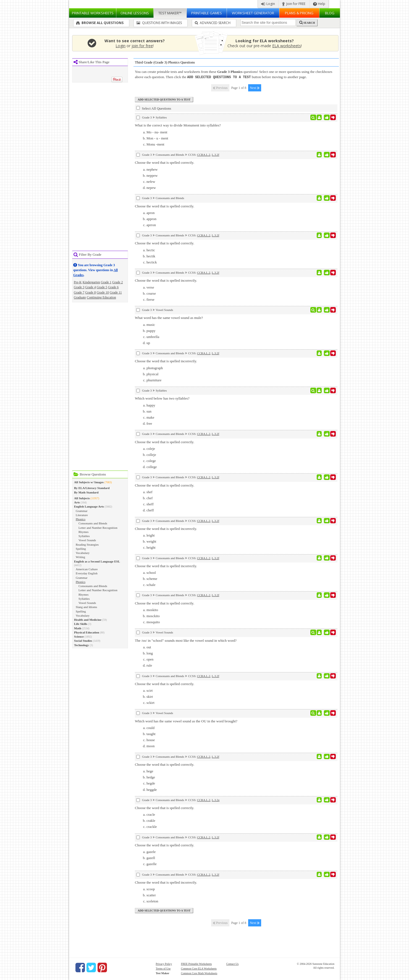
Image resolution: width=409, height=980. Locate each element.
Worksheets (93, 13)
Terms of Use (163, 968)
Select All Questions (154, 108)
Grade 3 (79, 287)
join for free (142, 46)
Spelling (81, 549)
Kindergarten (91, 282)
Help (319, 4)
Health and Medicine (88, 620)
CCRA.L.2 (204, 154)
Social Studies (83, 641)
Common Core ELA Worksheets (199, 968)
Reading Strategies (87, 545)
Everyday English (87, 573)
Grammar (82, 511)
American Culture (87, 569)
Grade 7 (79, 292)
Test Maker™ (170, 13)
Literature (82, 515)
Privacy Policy (164, 964)
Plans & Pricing (299, 13)
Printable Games (207, 13)
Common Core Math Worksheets (199, 973)
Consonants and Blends (93, 523)
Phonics (81, 519)
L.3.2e (216, 800)
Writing (80, 557)
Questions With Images (159, 23)
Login (268, 4)
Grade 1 (106, 282)
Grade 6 (113, 287)
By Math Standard (86, 492)
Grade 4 (90, 287)
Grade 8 (90, 292)
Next (255, 88)
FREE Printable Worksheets (196, 964)
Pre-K (78, 282)
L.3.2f (215, 154)
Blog (330, 13)
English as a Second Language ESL (97, 561)
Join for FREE (294, 4)
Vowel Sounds (87, 540)
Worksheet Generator (253, 13)
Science (79, 636)
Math (78, 628)
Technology (82, 645)
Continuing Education (101, 297)
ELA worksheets (287, 46)
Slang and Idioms (86, 607)
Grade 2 (117, 282)
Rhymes (83, 532)
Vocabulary (83, 553)
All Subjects (82, 498)
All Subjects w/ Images (89, 482)
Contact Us (233, 964)
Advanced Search (213, 23)
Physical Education (87, 632)
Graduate (80, 297)
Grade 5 (102, 287)
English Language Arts (89, 506)
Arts (77, 502)
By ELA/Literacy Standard (92, 488)
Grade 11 (116, 292)
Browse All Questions (100, 23)
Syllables (84, 536)
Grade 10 (103, 292)
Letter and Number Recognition (98, 528)
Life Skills (81, 624)
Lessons (135, 13)
